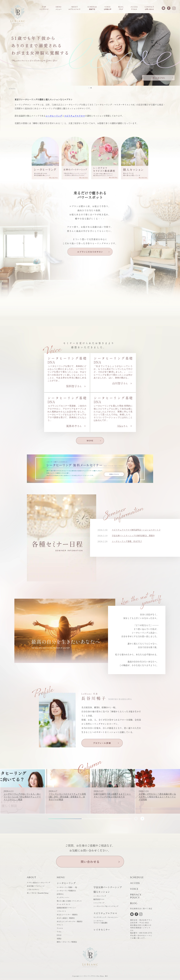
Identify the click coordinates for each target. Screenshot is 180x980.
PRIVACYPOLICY (136, 896)
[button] (90, 49)
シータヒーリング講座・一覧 (67, 887)
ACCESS (135, 883)
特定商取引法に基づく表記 (141, 909)
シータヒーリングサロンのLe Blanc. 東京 (94, 976)
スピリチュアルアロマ (75, 116)
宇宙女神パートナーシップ (108, 887)
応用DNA (60, 894)
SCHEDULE (137, 877)
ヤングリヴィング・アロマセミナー (106, 917)
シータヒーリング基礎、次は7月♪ (128, 543)
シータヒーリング (54, 116)
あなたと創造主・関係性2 (66, 918)
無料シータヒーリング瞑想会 (67, 942)
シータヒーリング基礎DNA (66, 891)
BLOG (134, 903)
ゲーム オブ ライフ (63, 904)
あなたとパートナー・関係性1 (67, 915)
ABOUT (32, 877)
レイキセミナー (102, 930)
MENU (61, 877)
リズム (59, 932)
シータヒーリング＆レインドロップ (106, 906)
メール (148, 936)
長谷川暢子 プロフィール (36, 886)
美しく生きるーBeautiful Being (38, 893)
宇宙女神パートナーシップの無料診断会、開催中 (135, 538)
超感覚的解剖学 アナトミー (66, 908)
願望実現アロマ (99, 899)
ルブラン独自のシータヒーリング (39, 883)
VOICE (134, 889)
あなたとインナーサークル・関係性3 (70, 922)
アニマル (60, 928)
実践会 (59, 939)
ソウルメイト (61, 911)
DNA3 (59, 935)
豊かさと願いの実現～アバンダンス (69, 901)
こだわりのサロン (33, 890)
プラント (60, 925)
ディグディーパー (63, 898)
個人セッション (102, 892)
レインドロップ (99, 903)
